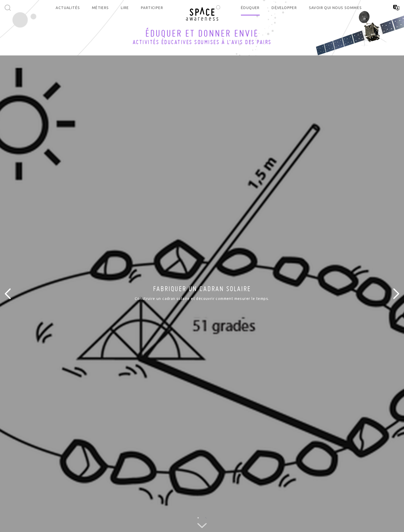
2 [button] (206, 518)
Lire (125, 8)
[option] (202, 294)
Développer (284, 8)
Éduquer (250, 8)
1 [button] (198, 518)
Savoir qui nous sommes (335, 8)
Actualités (68, 8)
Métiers (100, 8)
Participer (152, 8)
